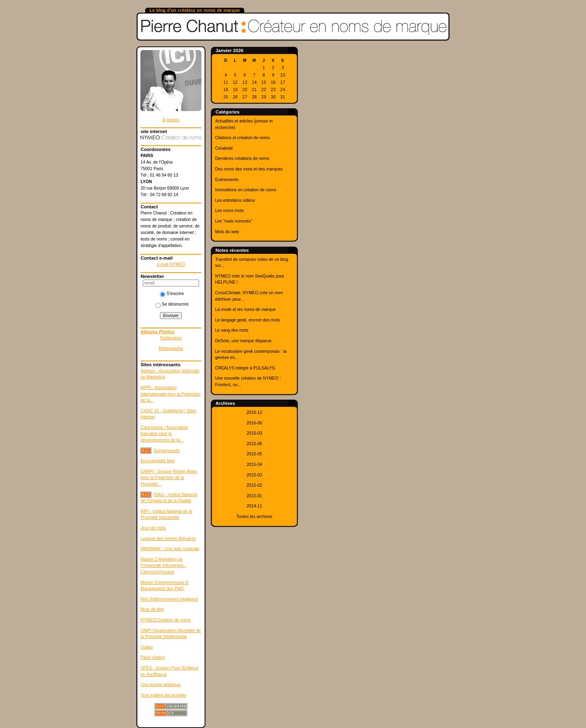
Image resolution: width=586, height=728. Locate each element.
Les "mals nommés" (234, 221)
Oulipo (146, 647)
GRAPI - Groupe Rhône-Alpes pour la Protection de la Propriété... (169, 478)
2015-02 (254, 485)
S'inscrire (172, 294)
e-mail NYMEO (171, 264)
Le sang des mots (232, 330)
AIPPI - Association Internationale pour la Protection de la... (170, 394)
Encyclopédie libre (157, 461)
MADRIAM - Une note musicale (170, 549)
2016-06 (254, 423)
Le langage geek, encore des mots (247, 320)
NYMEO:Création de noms (165, 620)
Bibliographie (171, 349)
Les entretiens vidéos (235, 200)
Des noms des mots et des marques (249, 169)
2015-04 (254, 465)
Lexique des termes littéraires (168, 539)
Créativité (224, 148)
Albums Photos (157, 332)
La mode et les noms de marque (245, 309)
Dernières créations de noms (242, 158)
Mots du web (227, 232)
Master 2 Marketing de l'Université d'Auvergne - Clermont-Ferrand (163, 566)
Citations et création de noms (242, 138)
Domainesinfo (167, 451)
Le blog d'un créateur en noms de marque (195, 10)
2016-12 (254, 412)
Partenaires (171, 338)
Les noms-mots (229, 211)
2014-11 (254, 506)
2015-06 (254, 444)
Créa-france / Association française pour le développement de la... (164, 434)
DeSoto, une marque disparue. (244, 341)
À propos (171, 120)
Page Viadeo (152, 657)
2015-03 (254, 475)
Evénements (227, 180)
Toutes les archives (254, 517)
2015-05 (254, 454)
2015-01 (254, 496)
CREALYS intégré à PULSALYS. (245, 368)
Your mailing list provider (163, 695)
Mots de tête (152, 609)
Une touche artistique (160, 685)
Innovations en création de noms (245, 190)
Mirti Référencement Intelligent (169, 599)
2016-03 (254, 433)
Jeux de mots (153, 528)
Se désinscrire (172, 304)
